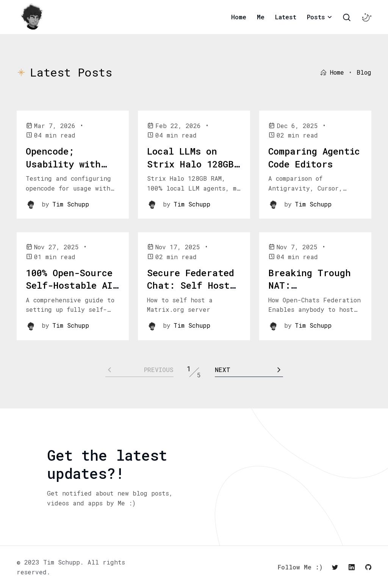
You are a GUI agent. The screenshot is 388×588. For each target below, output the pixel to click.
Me (261, 17)
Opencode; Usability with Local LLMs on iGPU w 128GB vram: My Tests (64, 177)
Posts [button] (316, 17)
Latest (286, 17)
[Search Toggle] (347, 17)
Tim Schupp (71, 204)
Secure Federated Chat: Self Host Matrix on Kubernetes (191, 292)
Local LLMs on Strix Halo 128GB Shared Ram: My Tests (190, 170)
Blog (364, 72)
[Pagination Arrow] (249, 370)
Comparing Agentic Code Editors (314, 158)
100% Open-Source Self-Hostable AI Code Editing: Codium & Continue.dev (69, 298)
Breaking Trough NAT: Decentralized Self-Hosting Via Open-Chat (311, 298)
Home (239, 17)
